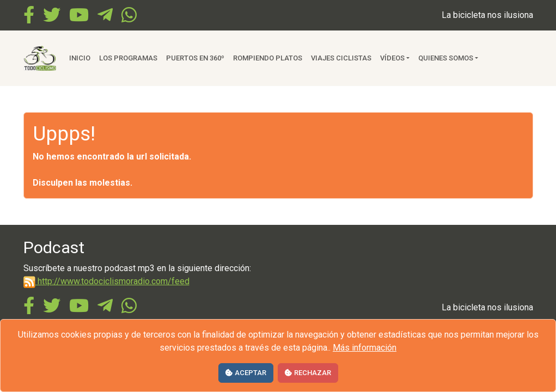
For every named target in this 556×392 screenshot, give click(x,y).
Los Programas (128, 58)
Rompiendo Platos (268, 58)
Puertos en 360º (195, 58)
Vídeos (392, 58)
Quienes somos (446, 58)
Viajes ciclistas (341, 58)
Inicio (80, 58)
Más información (365, 348)
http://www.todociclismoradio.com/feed (106, 281)
